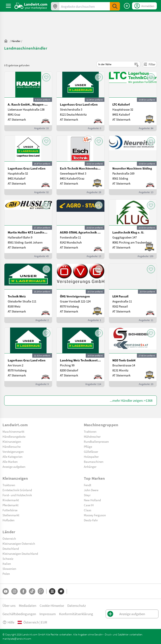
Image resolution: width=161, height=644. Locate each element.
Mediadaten (28, 605)
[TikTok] (32, 591)
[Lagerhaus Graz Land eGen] (80, 101)
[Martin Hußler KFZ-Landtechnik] (28, 229)
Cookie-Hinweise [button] (52, 605)
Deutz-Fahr (91, 520)
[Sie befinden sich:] (7, 41)
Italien (7, 564)
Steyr (87, 495)
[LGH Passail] (133, 293)
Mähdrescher (92, 436)
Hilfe (8, 622)
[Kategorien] (52, 591)
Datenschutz (77, 605)
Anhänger (90, 467)
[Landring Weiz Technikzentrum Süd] (80, 357)
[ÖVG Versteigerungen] (80, 293)
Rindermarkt (11, 500)
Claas (88, 510)
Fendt (88, 485)
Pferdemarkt (10, 505)
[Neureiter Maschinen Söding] (133, 165)
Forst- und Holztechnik (17, 495)
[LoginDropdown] (144, 6)
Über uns (9, 605)
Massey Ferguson (95, 515)
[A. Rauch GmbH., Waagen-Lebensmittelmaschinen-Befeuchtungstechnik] (28, 101)
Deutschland (11, 548)
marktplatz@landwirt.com (17, 639)
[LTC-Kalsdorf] (133, 101)
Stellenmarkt (11, 515)
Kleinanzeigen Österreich (19, 543)
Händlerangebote (14, 436)
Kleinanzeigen (12, 441)
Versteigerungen (13, 451)
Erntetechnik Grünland (17, 490)
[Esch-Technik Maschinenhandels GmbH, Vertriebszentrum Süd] (80, 165)
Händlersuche (12, 446)
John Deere (91, 490)
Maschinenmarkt (13, 431)
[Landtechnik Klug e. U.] (133, 229)
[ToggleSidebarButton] (8, 6)
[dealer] (16, 41)
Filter (149, 64)
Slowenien (9, 569)
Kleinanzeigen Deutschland (20, 553)
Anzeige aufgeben (14, 467)
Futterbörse (10, 510)
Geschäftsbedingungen (19, 614)
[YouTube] (6, 591)
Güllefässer (91, 451)
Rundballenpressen (96, 441)
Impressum (48, 614)
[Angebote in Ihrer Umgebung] (55, 6)
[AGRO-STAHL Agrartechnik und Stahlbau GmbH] (80, 229)
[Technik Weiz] (28, 293)
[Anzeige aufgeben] (127, 6)
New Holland (92, 500)
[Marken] (61, 591)
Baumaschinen (94, 462)
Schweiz (8, 559)
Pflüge (88, 446)
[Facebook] (23, 591)
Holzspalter (91, 457)
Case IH (89, 505)
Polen (6, 574)
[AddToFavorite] (46, 77)
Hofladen (8, 520)
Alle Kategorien (12, 457)
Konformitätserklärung (76, 614)
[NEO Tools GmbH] (133, 357)
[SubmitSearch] (115, 6)
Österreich (9, 538)
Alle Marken (10, 462)
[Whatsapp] (41, 591)
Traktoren (90, 431)
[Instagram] (14, 591)
